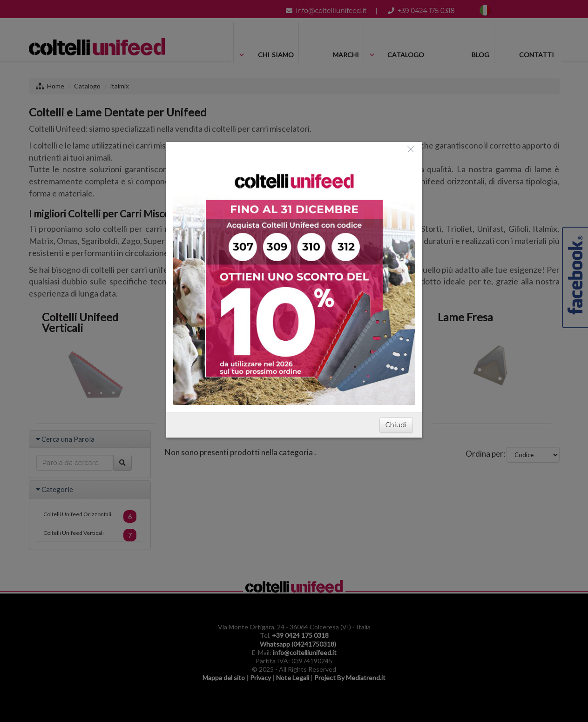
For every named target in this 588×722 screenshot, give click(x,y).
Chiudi (396, 425)
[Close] (411, 149)
